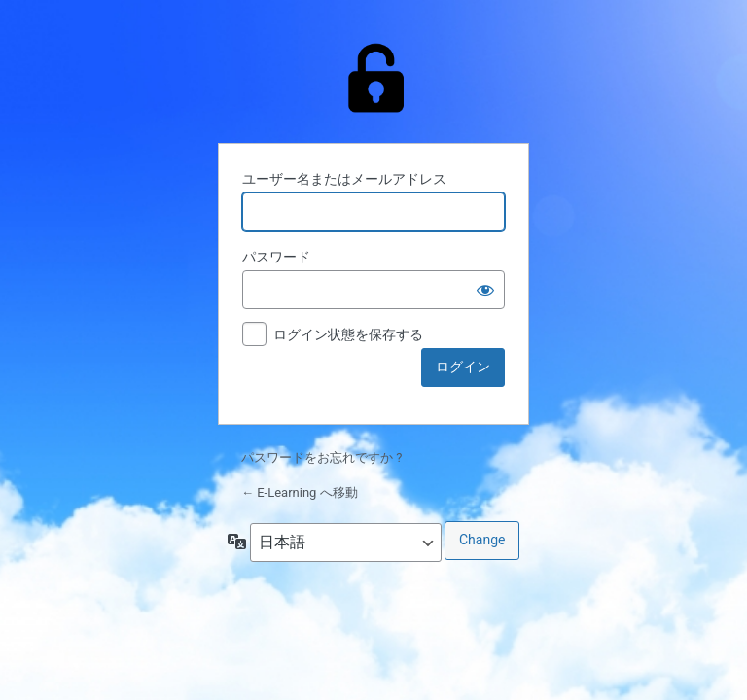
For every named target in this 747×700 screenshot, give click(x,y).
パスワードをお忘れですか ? (321, 457)
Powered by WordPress (373, 78)
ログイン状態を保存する (348, 334)
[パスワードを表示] (485, 290)
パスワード (276, 257)
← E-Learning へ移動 (300, 492)
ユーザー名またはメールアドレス (344, 179)
